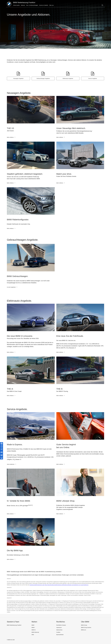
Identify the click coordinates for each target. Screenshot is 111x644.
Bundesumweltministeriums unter (37, 585)
